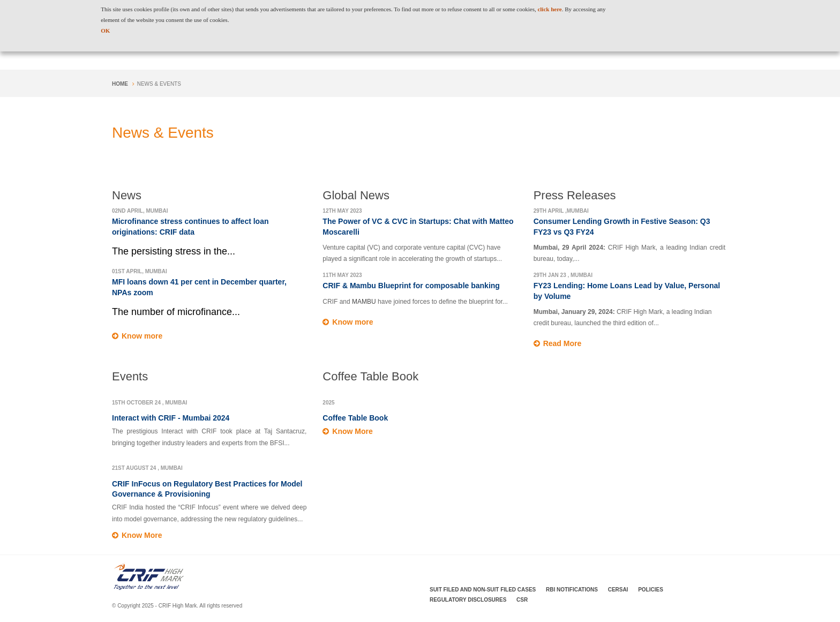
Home (120, 84)
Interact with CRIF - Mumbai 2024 (171, 418)
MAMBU (365, 302)
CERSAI (618, 590)
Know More (142, 535)
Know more (142, 336)
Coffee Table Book (355, 418)
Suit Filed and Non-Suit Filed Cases (483, 590)
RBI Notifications (572, 590)
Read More (562, 343)
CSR (522, 600)
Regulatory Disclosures (468, 600)
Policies (651, 590)
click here (549, 9)
